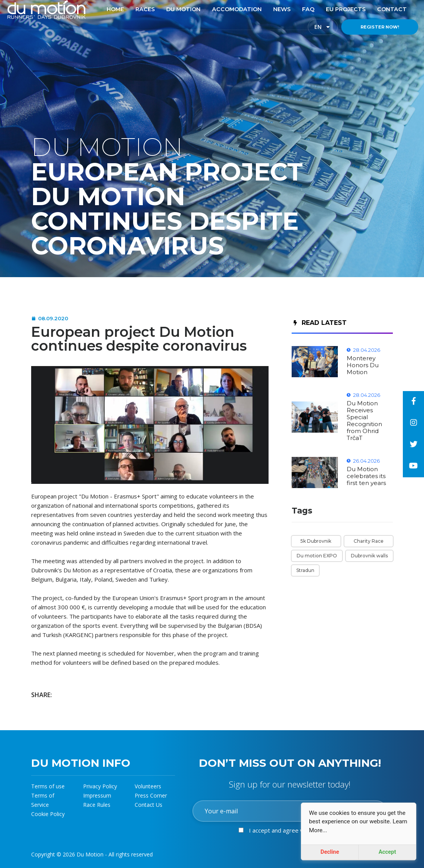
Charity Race (369, 541)
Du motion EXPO (317, 556)
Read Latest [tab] (320, 323)
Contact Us (149, 805)
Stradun (305, 570)
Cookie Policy (48, 814)
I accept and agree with (299, 830)
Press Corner (151, 795)
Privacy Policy (100, 786)
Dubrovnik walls (369, 556)
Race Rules (97, 805)
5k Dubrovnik (316, 541)
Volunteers (148, 786)
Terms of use (48, 786)
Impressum (97, 795)
